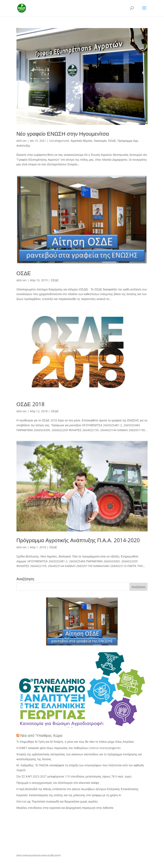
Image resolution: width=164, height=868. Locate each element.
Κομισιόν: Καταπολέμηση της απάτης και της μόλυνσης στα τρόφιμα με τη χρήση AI (69, 795)
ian (24, 141)
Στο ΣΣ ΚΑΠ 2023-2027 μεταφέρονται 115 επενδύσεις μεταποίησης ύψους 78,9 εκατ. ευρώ (74, 776)
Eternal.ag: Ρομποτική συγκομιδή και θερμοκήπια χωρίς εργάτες (57, 801)
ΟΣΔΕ (112, 141)
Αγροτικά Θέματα (81, 141)
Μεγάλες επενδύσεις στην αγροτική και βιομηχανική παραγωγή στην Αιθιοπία (65, 808)
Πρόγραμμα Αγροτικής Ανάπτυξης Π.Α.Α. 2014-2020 (78, 540)
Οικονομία (100, 141)
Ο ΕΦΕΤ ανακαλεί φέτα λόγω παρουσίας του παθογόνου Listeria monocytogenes (69, 748)
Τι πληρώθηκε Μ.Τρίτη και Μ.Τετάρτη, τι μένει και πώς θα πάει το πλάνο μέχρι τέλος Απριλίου (75, 742)
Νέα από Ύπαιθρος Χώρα (41, 735)
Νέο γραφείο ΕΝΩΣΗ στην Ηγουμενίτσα (63, 134)
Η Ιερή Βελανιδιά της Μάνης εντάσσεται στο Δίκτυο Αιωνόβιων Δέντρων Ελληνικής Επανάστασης (78, 789)
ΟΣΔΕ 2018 (30, 404)
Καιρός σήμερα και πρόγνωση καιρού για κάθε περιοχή (39, 855)
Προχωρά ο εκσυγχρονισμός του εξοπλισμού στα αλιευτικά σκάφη (58, 783)
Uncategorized (59, 141)
